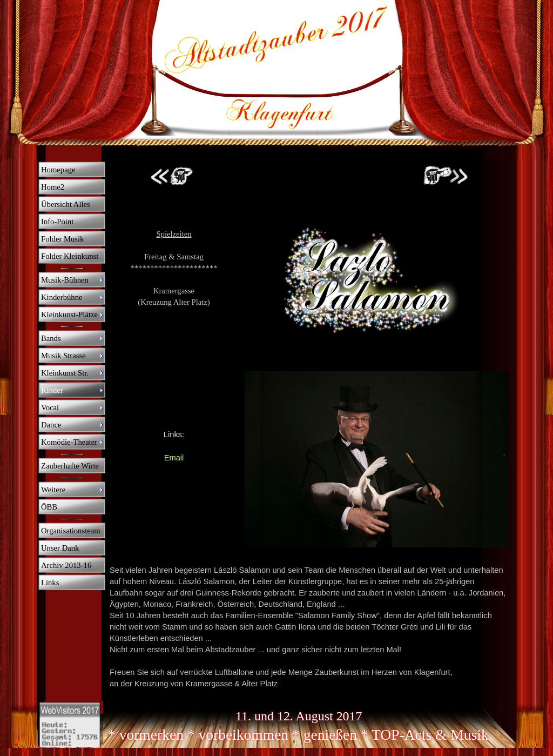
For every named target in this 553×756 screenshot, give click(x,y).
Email (174, 458)
